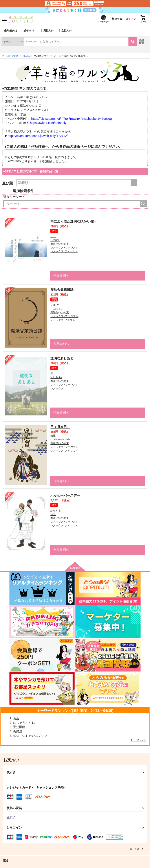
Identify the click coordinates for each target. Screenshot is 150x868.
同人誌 (26, 57)
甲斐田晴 (19, 728)
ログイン (128, 20)
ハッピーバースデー (65, 497)
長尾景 (18, 733)
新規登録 (113, 20)
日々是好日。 (60, 428)
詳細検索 (141, 43)
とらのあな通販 (10, 57)
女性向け (66, 32)
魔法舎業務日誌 (62, 291)
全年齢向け (11, 32)
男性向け (47, 32)
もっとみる (138, 741)
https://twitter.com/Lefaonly (48, 124)
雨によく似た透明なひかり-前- (73, 222)
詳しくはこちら (138, 850)
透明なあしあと (62, 360)
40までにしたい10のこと (30, 737)
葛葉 (16, 720)
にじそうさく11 (24, 724)
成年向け (29, 32)
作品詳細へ (61, 277)
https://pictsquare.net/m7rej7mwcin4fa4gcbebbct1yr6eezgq (71, 120)
